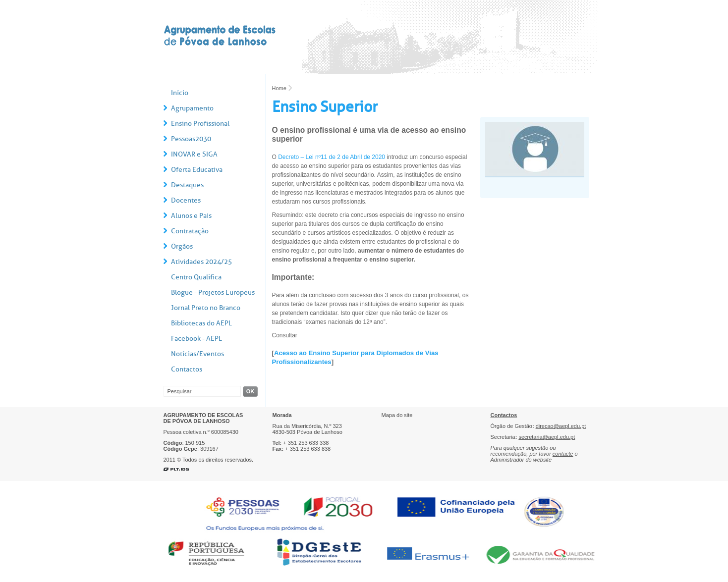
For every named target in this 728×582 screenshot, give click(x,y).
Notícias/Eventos (197, 354)
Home (279, 88)
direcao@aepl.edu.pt (561, 426)
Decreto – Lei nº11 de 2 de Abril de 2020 (332, 157)
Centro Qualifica (196, 277)
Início (180, 93)
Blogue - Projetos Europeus (213, 292)
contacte (563, 454)
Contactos (187, 369)
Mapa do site (397, 415)
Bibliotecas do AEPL (201, 323)
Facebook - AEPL (196, 339)
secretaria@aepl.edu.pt (547, 437)
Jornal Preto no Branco (206, 308)
